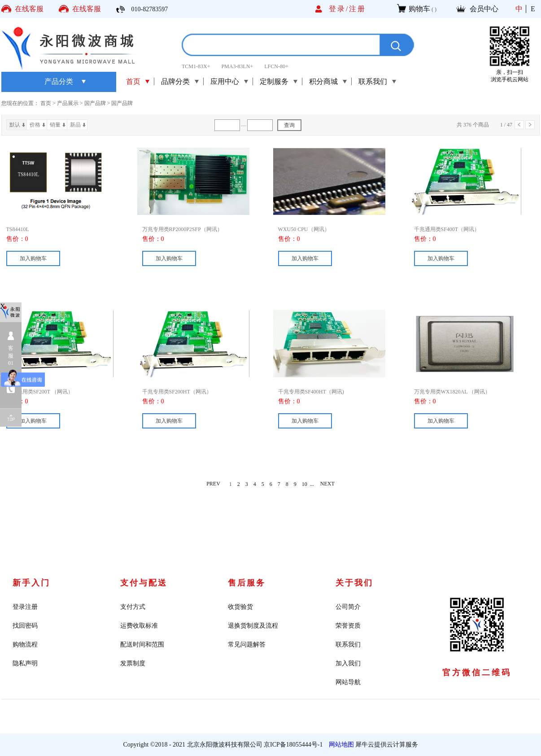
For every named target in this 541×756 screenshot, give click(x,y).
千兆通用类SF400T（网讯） (447, 229)
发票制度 (133, 663)
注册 (358, 9)
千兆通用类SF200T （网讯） (40, 392)
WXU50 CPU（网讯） (304, 229)
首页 (133, 81)
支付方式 (133, 607)
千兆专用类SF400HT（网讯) (311, 392)
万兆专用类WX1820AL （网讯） (452, 392)
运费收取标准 (139, 626)
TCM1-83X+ (196, 66)
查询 (289, 125)
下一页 (530, 125)
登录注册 (25, 607)
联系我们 (348, 645)
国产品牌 (95, 103)
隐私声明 (25, 663)
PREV (213, 484)
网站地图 (340, 745)
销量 (55, 125)
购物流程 (25, 645)
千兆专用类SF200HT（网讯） (177, 392)
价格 (35, 125)
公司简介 (348, 607)
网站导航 (348, 682)
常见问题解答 (247, 645)
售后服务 (247, 583)
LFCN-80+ (276, 66)
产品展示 (68, 103)
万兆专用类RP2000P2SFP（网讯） (182, 229)
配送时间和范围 (142, 645)
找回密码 (25, 626)
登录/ (339, 9)
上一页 (519, 125)
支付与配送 (144, 583)
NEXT (327, 484)
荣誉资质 (348, 626)
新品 (75, 125)
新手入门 (31, 583)
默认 (15, 125)
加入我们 (348, 663)
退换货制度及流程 (253, 626)
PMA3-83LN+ (237, 66)
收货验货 (240, 607)
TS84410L (18, 229)
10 (305, 484)
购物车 (419, 9)
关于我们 (354, 583)
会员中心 (484, 9)
